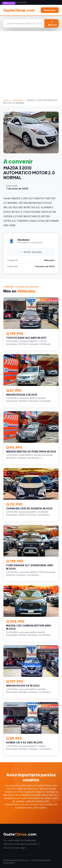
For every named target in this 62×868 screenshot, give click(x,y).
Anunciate (50, 10)
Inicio (6, 100)
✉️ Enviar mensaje (31, 252)
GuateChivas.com (19, 10)
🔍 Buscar (53, 23)
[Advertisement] (31, 66)
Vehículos (18, 100)
